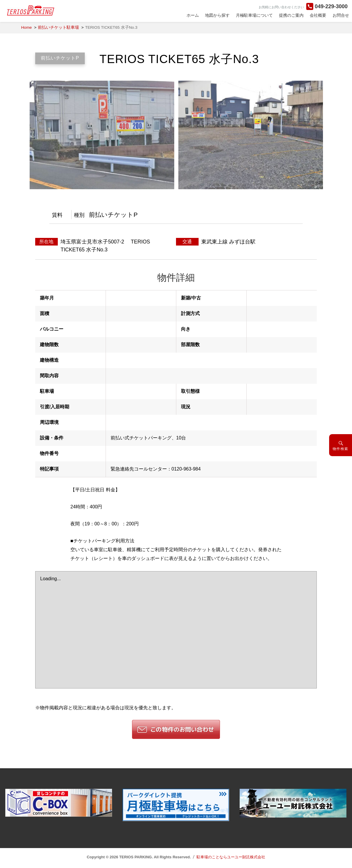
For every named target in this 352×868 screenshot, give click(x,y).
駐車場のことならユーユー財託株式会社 (231, 857)
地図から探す (217, 15)
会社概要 (318, 15)
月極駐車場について (254, 15)
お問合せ (341, 15)
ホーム (193, 15)
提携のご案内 (291, 15)
